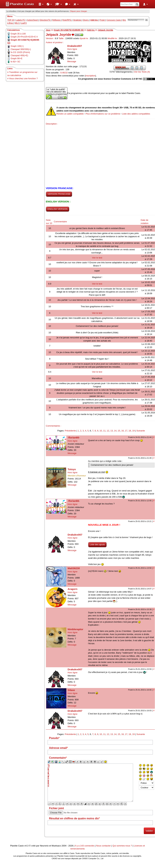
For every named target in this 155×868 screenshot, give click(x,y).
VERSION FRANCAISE (59, 194)
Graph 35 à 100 (18, 34)
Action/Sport (33, 20)
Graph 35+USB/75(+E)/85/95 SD (69, 30)
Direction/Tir (45, 20)
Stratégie (77, 20)
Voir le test (97, 258)
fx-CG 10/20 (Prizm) (20, 52)
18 (130, 431)
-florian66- (74, 438)
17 (126, 431)
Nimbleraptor (75, 629)
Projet (102, 20)
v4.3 (26, 846)
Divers (86, 20)
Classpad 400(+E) (19, 55)
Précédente (70, 431)
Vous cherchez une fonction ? (23, 78)
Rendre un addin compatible (70, 114)
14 (115, 431)
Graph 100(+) (17, 46)
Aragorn (73, 589)
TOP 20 (11, 20)
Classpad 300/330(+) (21, 49)
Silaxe (71, 690)
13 (112, 431)
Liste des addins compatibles (136, 114)
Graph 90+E (16, 58)
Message (72, 61)
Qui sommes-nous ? (122, 846)
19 (133, 431)
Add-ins (91, 30)
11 (104, 431)
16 (122, 431)
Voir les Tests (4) (142, 72)
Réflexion (57, 20)
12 (108, 431)
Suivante (141, 431)
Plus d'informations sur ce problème (103, 114)
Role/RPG (67, 20)
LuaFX (24, 23)
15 (119, 431)
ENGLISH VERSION (58, 209)
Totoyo (72, 469)
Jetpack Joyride (106, 30)
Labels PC (21, 20)
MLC (17, 23)
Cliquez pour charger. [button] (79, 11)
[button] (41, 4)
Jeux (48, 30)
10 (101, 431)
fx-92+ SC (15, 62)
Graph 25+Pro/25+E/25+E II (24, 37)
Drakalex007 (75, 46)
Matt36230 (74, 568)
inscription (90, 76)
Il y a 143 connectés (85, 846)
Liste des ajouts (97, 544)
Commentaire (60, 222)
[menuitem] (41, 4)
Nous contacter (103, 846)
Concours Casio (114, 20)
